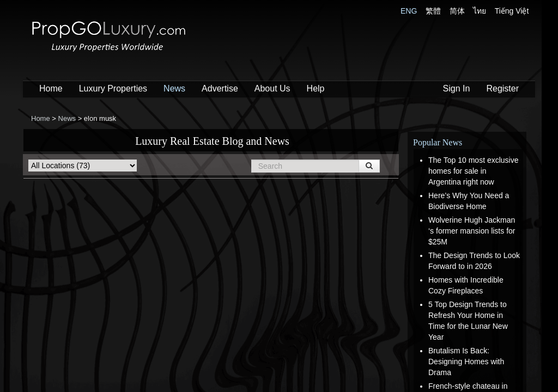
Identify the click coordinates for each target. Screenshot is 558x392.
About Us (272, 88)
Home (51, 88)
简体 (457, 11)
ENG (409, 11)
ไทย (480, 11)
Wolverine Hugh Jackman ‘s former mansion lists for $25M (472, 231)
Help (316, 88)
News (174, 88)
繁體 (433, 11)
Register (502, 88)
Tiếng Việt (512, 11)
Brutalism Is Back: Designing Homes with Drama (466, 362)
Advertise (220, 88)
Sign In (457, 88)
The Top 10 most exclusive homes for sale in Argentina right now (474, 171)
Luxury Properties (113, 88)
